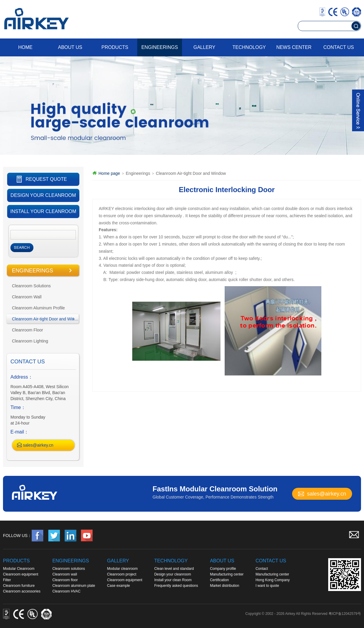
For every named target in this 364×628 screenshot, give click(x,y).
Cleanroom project (122, 574)
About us (70, 47)
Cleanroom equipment (21, 574)
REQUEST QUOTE (46, 179)
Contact (262, 569)
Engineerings (160, 47)
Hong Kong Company (273, 580)
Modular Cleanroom (19, 569)
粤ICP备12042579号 (345, 614)
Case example (119, 586)
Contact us (339, 47)
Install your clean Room (173, 580)
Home (25, 47)
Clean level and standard (174, 569)
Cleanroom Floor (27, 330)
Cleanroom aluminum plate (74, 586)
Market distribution (225, 586)
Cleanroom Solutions (31, 286)
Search (22, 248)
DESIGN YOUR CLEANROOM (43, 195)
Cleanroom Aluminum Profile (38, 308)
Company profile (223, 569)
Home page (109, 173)
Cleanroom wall (65, 574)
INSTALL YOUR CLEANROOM (43, 211)
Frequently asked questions (176, 586)
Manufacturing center (227, 574)
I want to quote (267, 586)
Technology (249, 47)
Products (115, 47)
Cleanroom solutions (68, 569)
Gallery (204, 47)
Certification (219, 580)
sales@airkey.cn (38, 445)
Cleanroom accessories (22, 591)
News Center (294, 47)
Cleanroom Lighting (30, 341)
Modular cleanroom (122, 569)
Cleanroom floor (65, 580)
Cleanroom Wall (27, 297)
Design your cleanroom (173, 574)
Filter (7, 580)
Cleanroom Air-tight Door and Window (46, 319)
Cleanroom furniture (19, 586)
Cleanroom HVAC (66, 591)
